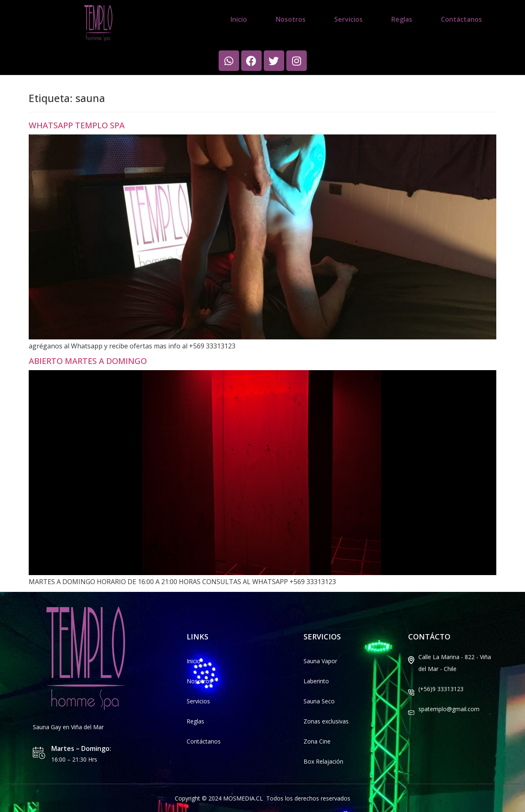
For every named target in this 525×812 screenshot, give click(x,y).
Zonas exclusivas (326, 721)
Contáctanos (461, 19)
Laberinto (316, 681)
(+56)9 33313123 (441, 689)
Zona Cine (317, 741)
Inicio (239, 19)
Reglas (402, 19)
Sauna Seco (319, 701)
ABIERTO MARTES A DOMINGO (88, 361)
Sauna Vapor (320, 661)
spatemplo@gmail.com (449, 709)
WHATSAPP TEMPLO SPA (77, 125)
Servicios (348, 19)
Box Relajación (323, 761)
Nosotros (291, 19)
